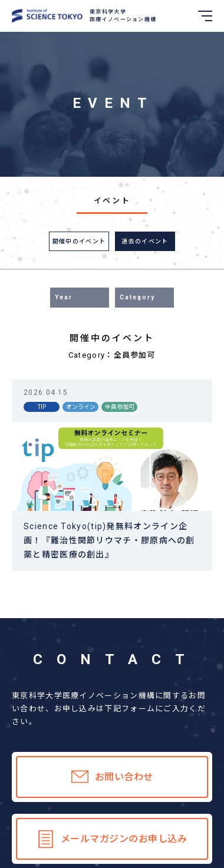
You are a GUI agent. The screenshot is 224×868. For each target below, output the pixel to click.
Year (64, 297)
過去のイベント (145, 241)
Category (137, 297)
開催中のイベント (79, 241)
